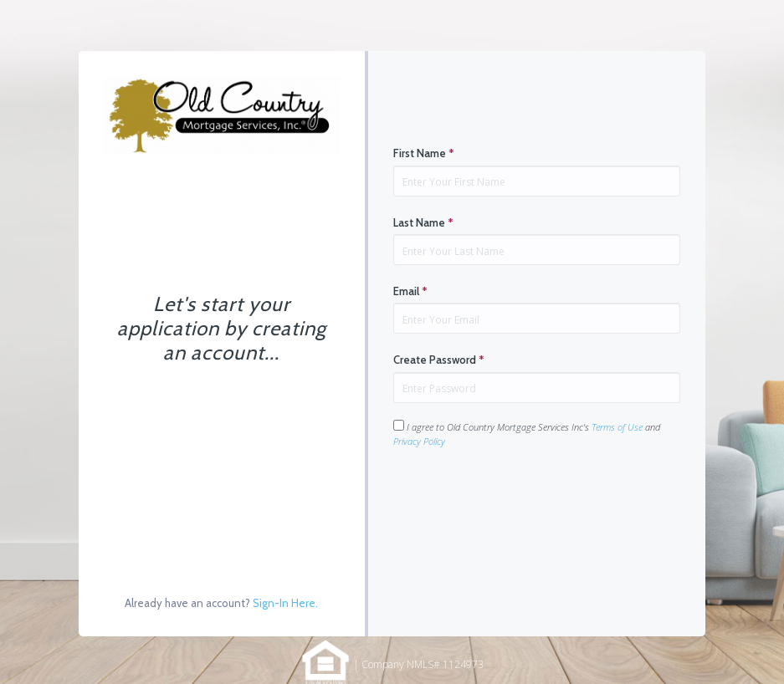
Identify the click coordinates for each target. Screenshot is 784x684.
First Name (424, 153)
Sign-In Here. (285, 603)
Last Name (423, 222)
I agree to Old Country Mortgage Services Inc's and (527, 434)
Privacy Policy (419, 441)
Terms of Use (617, 427)
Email (410, 291)
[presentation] (520, 501)
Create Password (439, 360)
